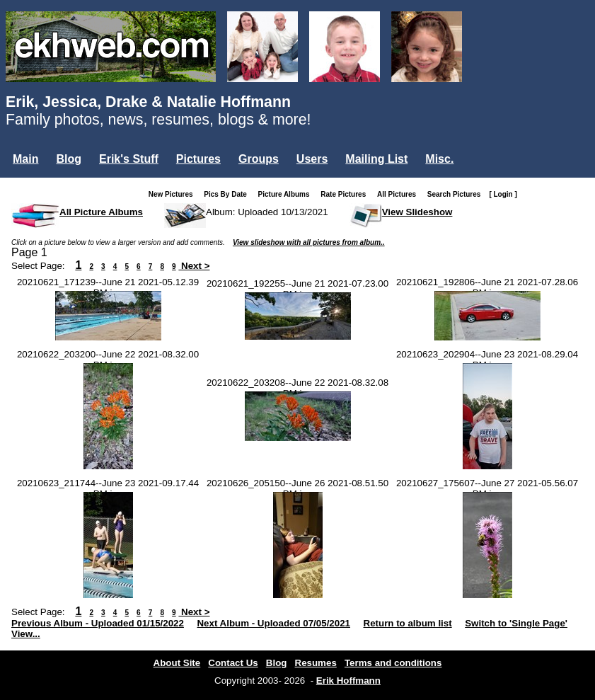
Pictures (198, 159)
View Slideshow (417, 212)
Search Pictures (457, 194)
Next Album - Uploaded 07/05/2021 (273, 623)
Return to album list (408, 623)
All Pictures (399, 194)
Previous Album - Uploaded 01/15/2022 (98, 623)
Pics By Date (228, 194)
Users (312, 159)
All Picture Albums (101, 212)
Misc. (439, 159)
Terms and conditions (393, 663)
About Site (177, 663)
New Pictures (174, 194)
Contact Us (233, 663)
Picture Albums (287, 194)
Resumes (316, 663)
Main (25, 159)
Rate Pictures (346, 194)
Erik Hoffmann (348, 681)
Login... (35, 183)
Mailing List (376, 159)
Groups (259, 159)
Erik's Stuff (129, 159)
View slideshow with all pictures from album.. (309, 242)
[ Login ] (503, 194)
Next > (194, 266)
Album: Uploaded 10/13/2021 (267, 212)
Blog (69, 159)
